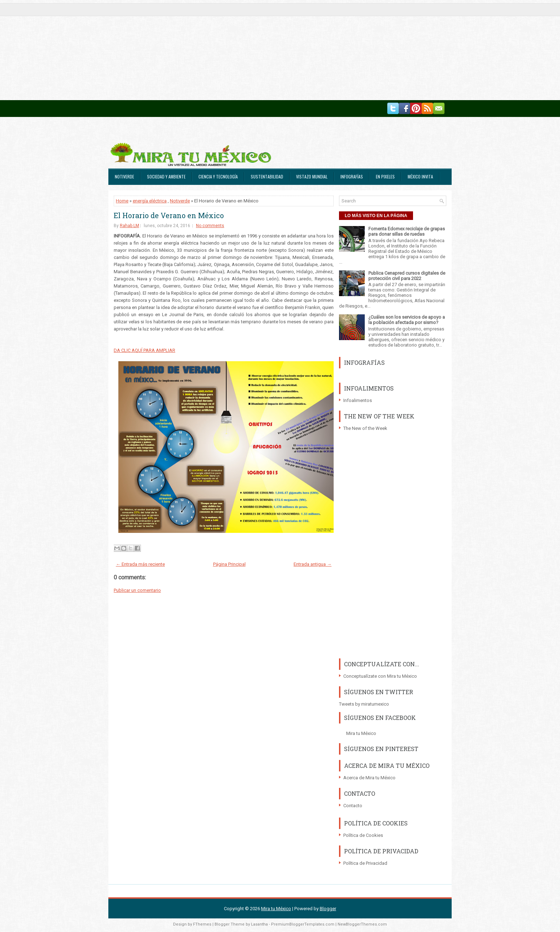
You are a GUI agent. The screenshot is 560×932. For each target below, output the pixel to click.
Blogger (328, 909)
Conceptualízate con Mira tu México (380, 676)
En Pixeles (385, 176)
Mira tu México (361, 733)
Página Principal (229, 564)
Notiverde (124, 176)
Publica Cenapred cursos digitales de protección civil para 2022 (407, 276)
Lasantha (259, 924)
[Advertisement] (215, 50)
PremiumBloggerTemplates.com (303, 924)
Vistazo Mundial (312, 176)
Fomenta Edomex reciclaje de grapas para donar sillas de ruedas (407, 231)
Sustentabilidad (267, 176)
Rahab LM (129, 226)
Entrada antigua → (313, 564)
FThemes (202, 924)
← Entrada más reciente (140, 564)
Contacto (353, 806)
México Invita (420, 176)
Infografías (352, 176)
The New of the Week (365, 428)
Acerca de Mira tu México (369, 778)
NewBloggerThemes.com (362, 924)
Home (122, 201)
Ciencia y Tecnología (218, 176)
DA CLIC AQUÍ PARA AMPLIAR (144, 350)
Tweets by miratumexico (364, 704)
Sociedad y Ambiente (166, 176)
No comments (210, 226)
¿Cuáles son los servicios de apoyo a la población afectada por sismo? (407, 320)
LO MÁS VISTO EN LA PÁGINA (376, 216)
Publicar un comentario (137, 590)
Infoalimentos (358, 400)
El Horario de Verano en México (169, 215)
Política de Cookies (363, 835)
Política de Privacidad (365, 863)
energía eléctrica (150, 201)
